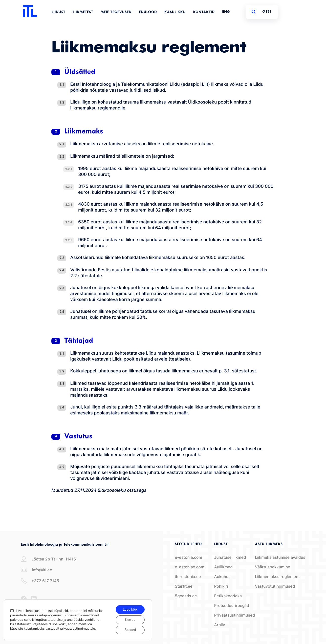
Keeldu (130, 619)
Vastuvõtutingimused (275, 586)
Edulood (148, 12)
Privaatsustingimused (234, 615)
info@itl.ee (36, 570)
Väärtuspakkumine (272, 567)
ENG (226, 12)
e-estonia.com (189, 557)
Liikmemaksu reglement (277, 577)
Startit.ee (184, 586)
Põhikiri (221, 586)
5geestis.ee (186, 596)
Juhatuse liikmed (230, 557)
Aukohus (222, 577)
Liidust (58, 12)
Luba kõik (130, 609)
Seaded (130, 630)
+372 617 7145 (40, 581)
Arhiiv (219, 625)
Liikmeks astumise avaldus (280, 557)
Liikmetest (83, 12)
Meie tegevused (116, 12)
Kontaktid (204, 12)
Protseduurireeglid (232, 606)
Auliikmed (223, 567)
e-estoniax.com (190, 567)
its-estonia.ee (188, 577)
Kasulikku (175, 12)
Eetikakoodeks (228, 596)
